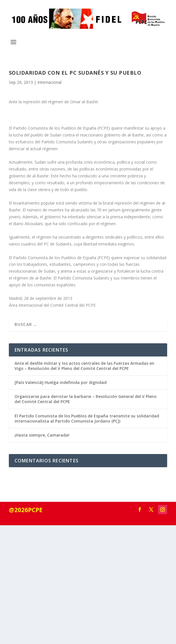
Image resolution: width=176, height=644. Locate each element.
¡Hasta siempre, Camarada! (42, 435)
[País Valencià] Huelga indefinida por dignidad (61, 382)
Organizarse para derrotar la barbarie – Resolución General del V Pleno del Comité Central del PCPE (86, 399)
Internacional (49, 82)
